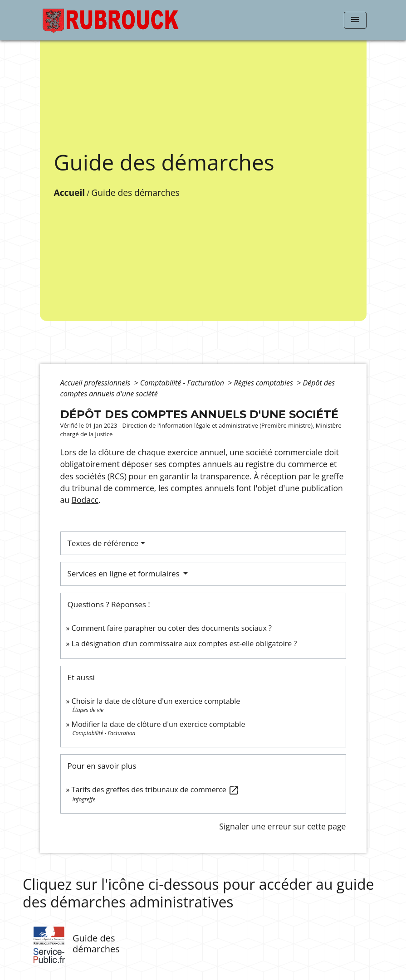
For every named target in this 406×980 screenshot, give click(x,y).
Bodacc (85, 500)
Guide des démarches (135, 193)
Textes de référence (103, 543)
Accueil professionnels (96, 383)
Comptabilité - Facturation (183, 383)
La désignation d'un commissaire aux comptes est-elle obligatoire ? (184, 644)
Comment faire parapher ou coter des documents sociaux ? (172, 628)
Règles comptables (265, 383)
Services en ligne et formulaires (125, 573)
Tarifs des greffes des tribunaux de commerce (155, 790)
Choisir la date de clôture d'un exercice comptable (156, 701)
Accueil (70, 193)
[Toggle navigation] (355, 20)
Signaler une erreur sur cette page (282, 826)
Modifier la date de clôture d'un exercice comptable (159, 724)
